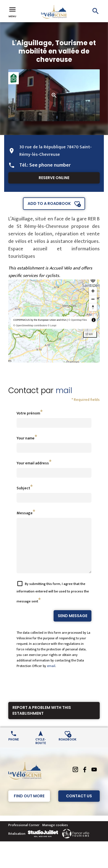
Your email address (33, 463)
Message (25, 513)
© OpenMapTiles (77, 320)
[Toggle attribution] (94, 320)
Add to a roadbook (49, 203)
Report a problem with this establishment (42, 720)
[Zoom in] (93, 291)
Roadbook (68, 749)
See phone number (50, 165)
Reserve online (54, 178)
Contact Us (79, 806)
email (51, 676)
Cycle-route (41, 751)
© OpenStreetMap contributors (30, 325)
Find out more (29, 806)
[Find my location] (93, 280)
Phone (14, 749)
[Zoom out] (93, 299)
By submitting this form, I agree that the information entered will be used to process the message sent (53, 603)
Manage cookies (55, 835)
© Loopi (52, 325)
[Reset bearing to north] (93, 307)
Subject (23, 488)
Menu (12, 12)
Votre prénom (28, 413)
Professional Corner (24, 835)
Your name (26, 438)
